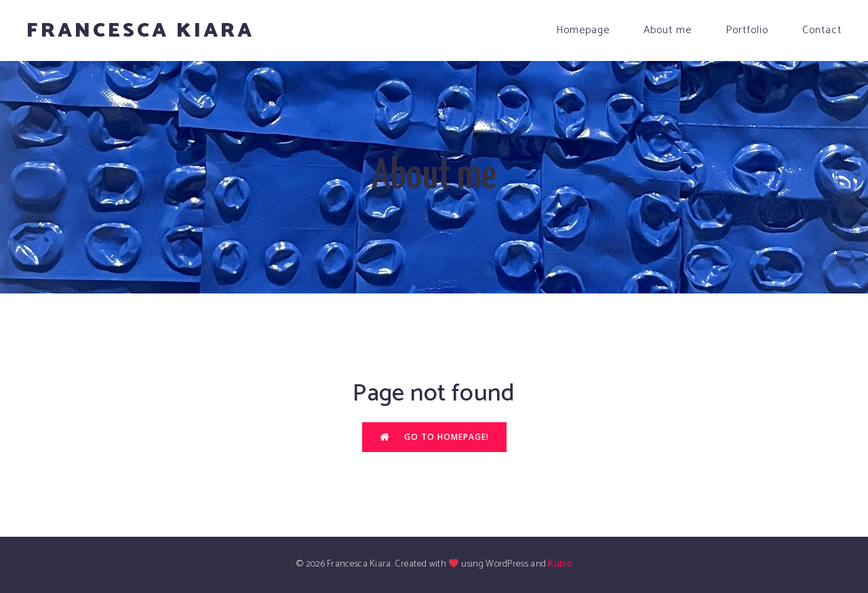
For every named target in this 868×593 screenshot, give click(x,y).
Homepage (583, 30)
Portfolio (747, 30)
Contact (822, 30)
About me (668, 30)
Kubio (560, 564)
